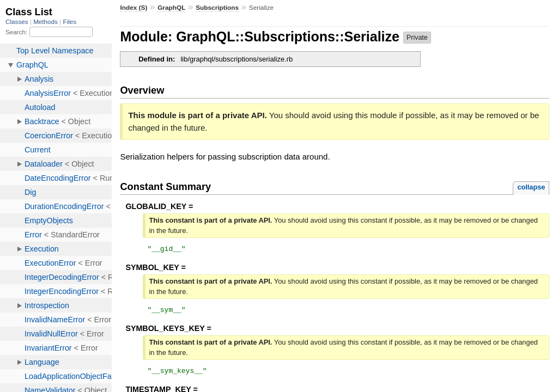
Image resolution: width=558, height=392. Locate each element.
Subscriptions (217, 8)
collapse (531, 187)
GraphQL (171, 8)
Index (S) (134, 8)
